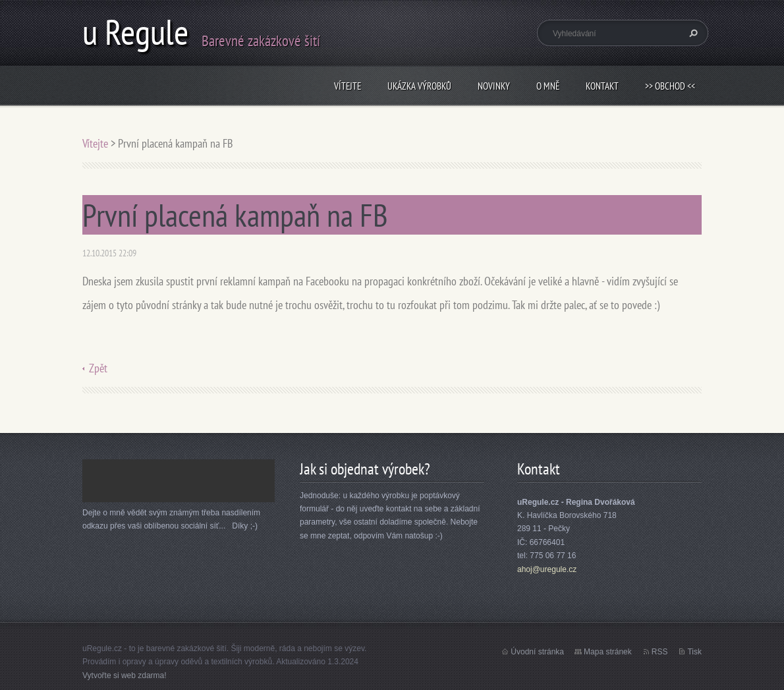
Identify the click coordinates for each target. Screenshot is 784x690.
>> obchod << (670, 86)
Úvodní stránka (537, 652)
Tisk (694, 652)
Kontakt (602, 86)
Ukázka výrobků (419, 86)
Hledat (692, 33)
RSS (660, 652)
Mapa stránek (608, 652)
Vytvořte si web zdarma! (125, 676)
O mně (548, 86)
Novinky (494, 86)
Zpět (98, 368)
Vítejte (348, 86)
